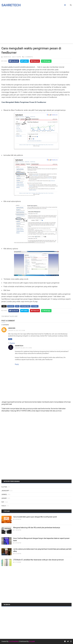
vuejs (4, 506)
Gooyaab (32, 641)
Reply (10, 339)
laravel (4, 494)
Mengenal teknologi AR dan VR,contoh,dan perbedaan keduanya (37, 528)
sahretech (19, 346)
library (4, 498)
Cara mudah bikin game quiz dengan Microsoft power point (35, 517)
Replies (12, 343)
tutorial (35, 306)
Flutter (4, 487)
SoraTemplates (14, 641)
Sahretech (11, 5)
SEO (17, 306)
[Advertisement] (36, 26)
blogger (11, 306)
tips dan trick (25, 306)
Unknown (12, 328)
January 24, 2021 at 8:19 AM (17, 330)
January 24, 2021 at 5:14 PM (23, 348)
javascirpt (5, 491)
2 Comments (28, 57)
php (3, 502)
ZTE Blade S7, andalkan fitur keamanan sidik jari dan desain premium (39, 560)
